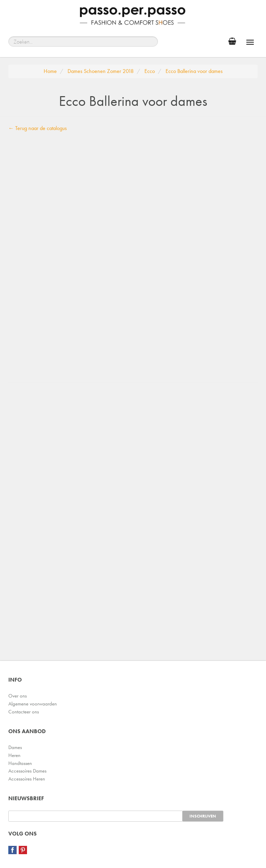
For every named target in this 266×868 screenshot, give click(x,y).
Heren (14, 755)
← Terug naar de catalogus (38, 128)
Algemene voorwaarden (33, 704)
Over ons (17, 696)
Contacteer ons (24, 712)
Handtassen (20, 763)
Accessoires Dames (27, 771)
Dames (15, 747)
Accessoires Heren (27, 779)
